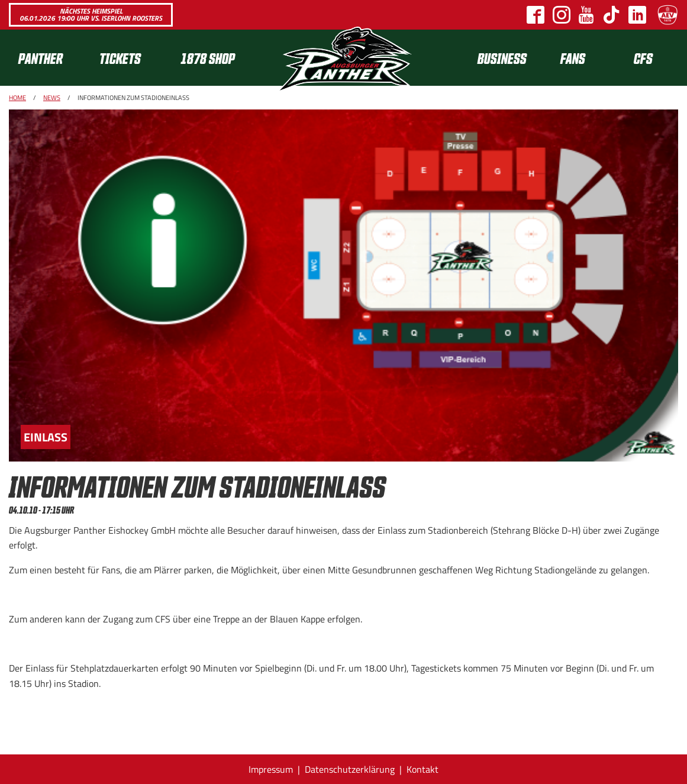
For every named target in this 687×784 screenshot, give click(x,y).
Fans (573, 58)
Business (502, 58)
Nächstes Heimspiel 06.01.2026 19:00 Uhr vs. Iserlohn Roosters (91, 14)
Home (17, 98)
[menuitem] (49, 58)
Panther (41, 58)
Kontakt (422, 769)
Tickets (120, 58)
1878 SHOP (208, 58)
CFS (643, 58)
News (52, 98)
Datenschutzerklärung (350, 769)
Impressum (271, 769)
